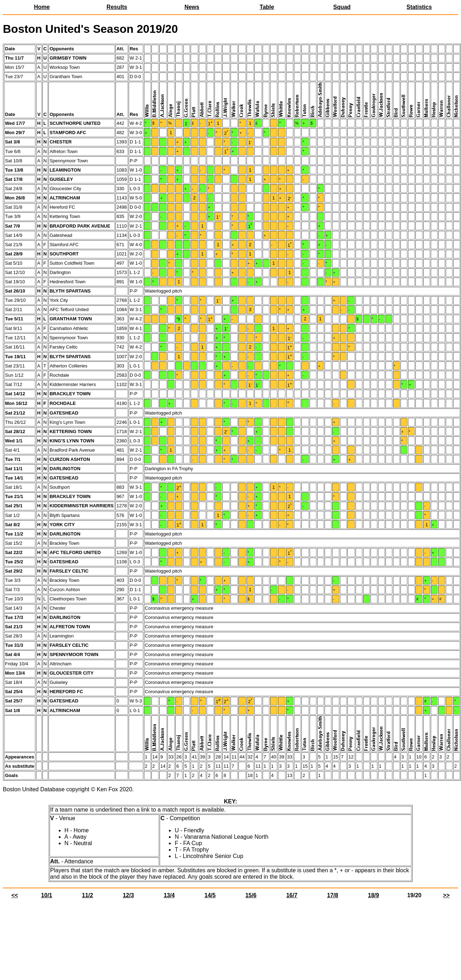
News (192, 7)
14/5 (210, 895)
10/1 (46, 895)
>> (446, 895)
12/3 (128, 895)
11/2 (87, 895)
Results (117, 7)
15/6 (251, 895)
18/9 (374, 895)
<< (15, 895)
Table (267, 7)
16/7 (292, 895)
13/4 (169, 895)
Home (42, 7)
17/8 (333, 895)
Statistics (419, 7)
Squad (342, 7)
